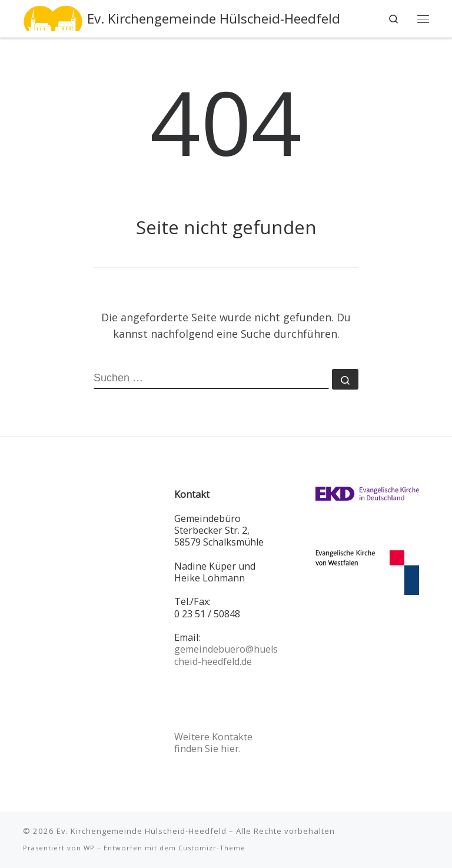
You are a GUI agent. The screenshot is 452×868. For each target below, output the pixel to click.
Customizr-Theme (212, 848)
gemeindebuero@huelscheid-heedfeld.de (226, 655)
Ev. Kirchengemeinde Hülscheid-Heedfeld (142, 831)
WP (89, 848)
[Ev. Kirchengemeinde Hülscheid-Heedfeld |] (53, 17)
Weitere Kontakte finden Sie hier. (213, 743)
